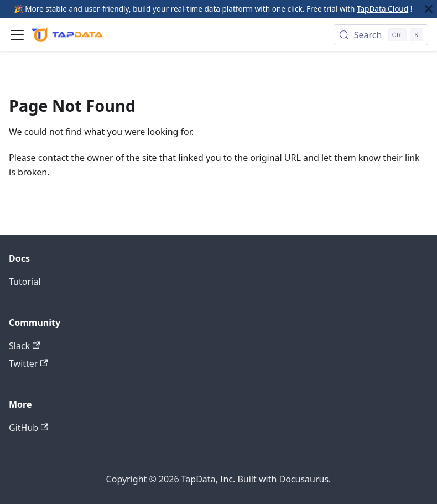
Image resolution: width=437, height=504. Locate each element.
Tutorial (25, 282)
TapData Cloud (383, 9)
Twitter (28, 363)
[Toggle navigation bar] (17, 35)
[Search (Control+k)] (381, 35)
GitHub (28, 428)
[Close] (429, 9)
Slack (24, 346)
